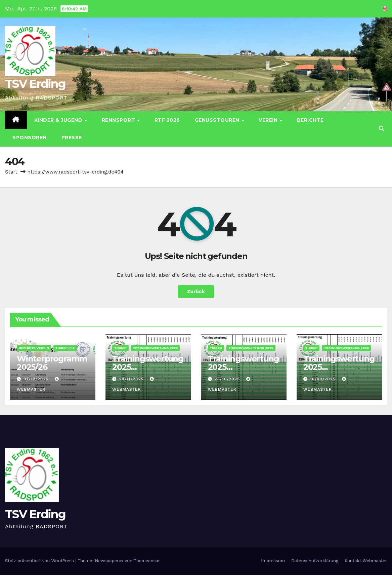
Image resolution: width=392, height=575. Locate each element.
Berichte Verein (34, 348)
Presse (72, 138)
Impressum (273, 561)
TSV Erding (35, 84)
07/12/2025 (37, 379)
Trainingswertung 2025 (155, 348)
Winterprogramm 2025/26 (52, 363)
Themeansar (147, 561)
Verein (269, 120)
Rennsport (119, 120)
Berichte (310, 120)
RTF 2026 (167, 120)
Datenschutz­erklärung (315, 561)
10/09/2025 (324, 379)
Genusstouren (218, 120)
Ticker (120, 348)
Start (11, 172)
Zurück (196, 292)
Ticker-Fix (65, 348)
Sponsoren (30, 138)
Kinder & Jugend (59, 120)
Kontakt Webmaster (366, 561)
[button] (382, 129)
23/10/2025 (228, 379)
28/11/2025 (132, 379)
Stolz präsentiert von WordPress (40, 561)
